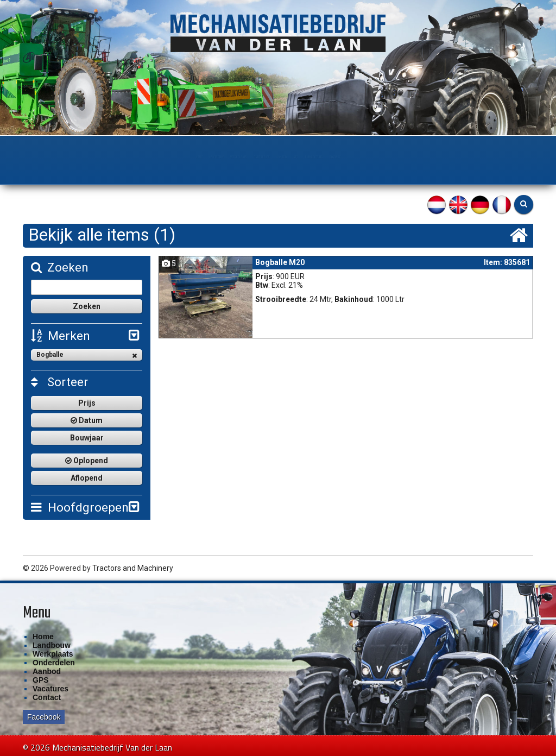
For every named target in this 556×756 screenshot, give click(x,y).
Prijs (87, 402)
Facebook (44, 716)
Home (88, 157)
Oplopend (87, 460)
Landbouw (132, 157)
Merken (60, 335)
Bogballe (87, 354)
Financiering (382, 157)
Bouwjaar (87, 437)
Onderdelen (248, 157)
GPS (336, 157)
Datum (87, 420)
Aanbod (299, 157)
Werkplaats (189, 157)
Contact (436, 157)
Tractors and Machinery (133, 567)
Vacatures (50, 688)
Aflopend (87, 477)
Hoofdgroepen (79, 506)
